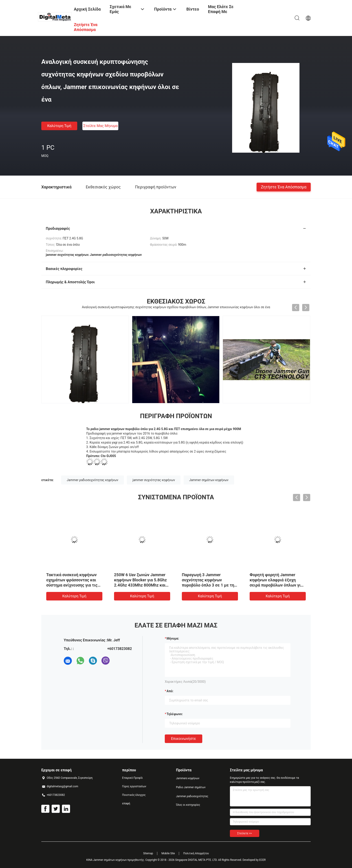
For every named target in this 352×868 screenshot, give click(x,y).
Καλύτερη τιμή (59, 126)
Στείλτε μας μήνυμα (100, 126)
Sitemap (148, 853)
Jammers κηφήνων (188, 778)
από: (170, 691)
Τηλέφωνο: (175, 714)
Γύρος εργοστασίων (134, 786)
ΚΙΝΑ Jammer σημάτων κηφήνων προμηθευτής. (116, 860)
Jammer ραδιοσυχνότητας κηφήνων (92, 480)
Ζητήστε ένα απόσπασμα (284, 187)
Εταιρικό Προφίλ (132, 778)
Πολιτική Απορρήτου (196, 853)
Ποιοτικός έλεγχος (134, 795)
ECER (263, 860)
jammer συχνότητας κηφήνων (154, 480)
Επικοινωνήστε (184, 739)
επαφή (126, 803)
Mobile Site (168, 853)
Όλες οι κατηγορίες (188, 805)
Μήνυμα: (173, 638)
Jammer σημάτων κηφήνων (209, 480)
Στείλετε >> (245, 833)
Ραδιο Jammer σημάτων (191, 787)
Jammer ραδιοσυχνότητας (192, 796)
